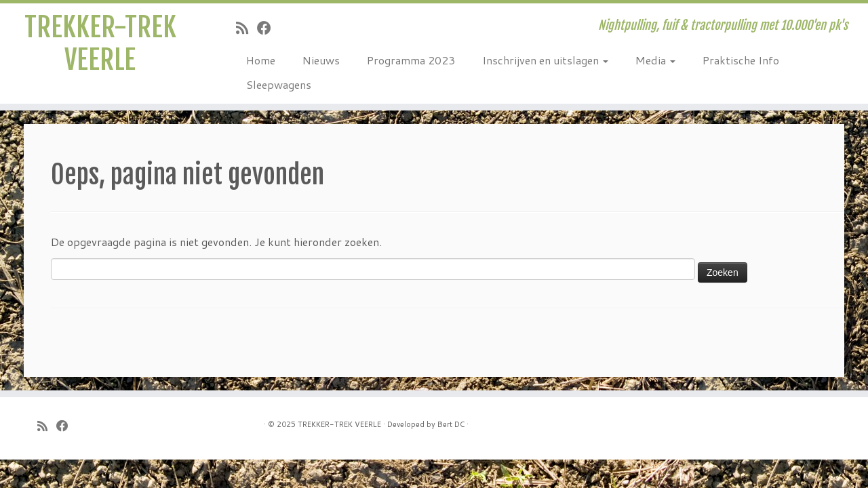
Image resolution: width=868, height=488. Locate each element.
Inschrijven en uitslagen (545, 60)
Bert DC (451, 424)
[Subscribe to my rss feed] (246, 28)
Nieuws (321, 60)
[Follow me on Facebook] (269, 28)
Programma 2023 (411, 60)
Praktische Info (741, 60)
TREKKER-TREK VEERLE (100, 43)
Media (655, 60)
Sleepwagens (279, 84)
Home (261, 60)
